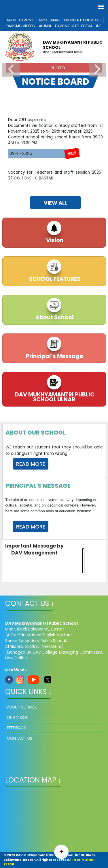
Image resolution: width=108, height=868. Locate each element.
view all (56, 203)
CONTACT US (20, 738)
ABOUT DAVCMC (21, 20)
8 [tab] (80, 70)
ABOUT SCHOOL (22, 707)
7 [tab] (71, 70)
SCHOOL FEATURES (54, 279)
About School (54, 317)
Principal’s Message (54, 356)
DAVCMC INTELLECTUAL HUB (78, 26)
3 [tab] (37, 70)
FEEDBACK (17, 728)
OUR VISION (18, 718)
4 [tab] (46, 70)
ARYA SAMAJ (49, 20)
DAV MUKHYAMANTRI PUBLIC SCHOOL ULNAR (54, 397)
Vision (54, 240)
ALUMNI (45, 26)
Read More (31, 464)
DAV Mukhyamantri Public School (73, 45)
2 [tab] (28, 70)
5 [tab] (54, 70)
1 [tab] (20, 70)
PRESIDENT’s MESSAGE (83, 20)
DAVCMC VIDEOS (21, 26)
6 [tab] (63, 70)
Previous (11, 69)
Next (97, 69)
